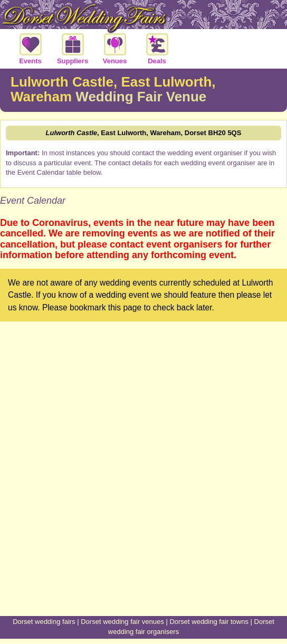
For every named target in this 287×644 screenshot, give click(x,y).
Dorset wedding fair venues (122, 622)
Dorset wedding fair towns (209, 622)
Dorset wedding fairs (44, 622)
